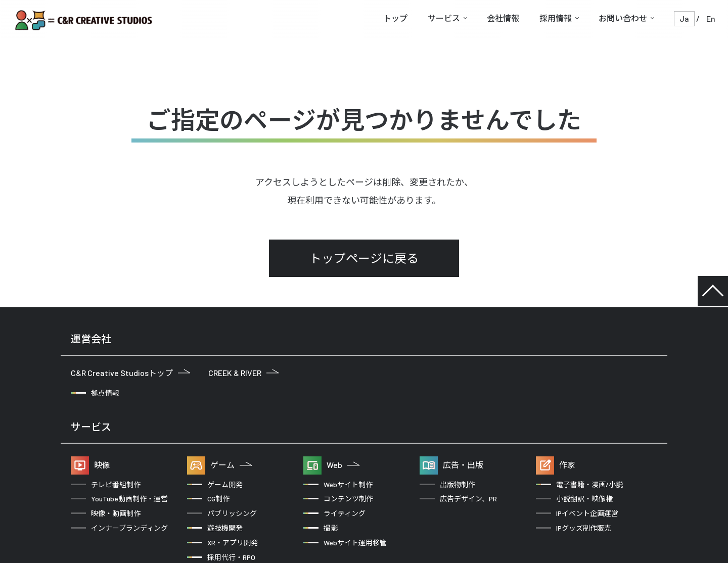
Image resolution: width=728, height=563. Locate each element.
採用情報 (556, 18)
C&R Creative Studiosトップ (130, 373)
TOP (713, 291)
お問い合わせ (623, 18)
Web (343, 465)
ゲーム (231, 465)
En (711, 18)
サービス (444, 18)
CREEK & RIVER (243, 373)
